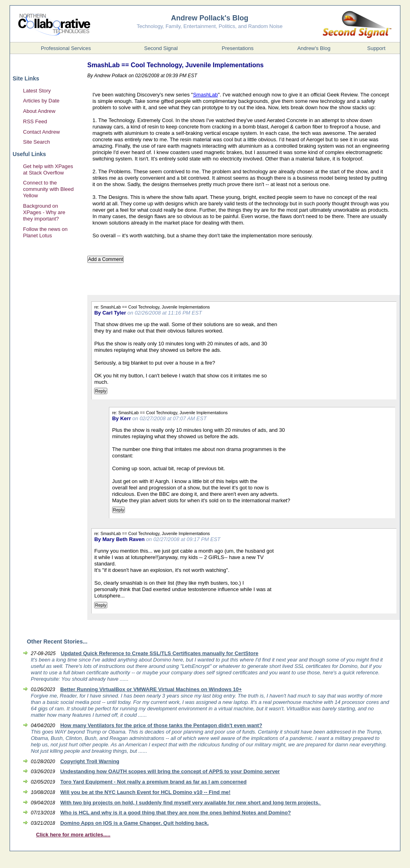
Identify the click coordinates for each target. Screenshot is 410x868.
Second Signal (161, 48)
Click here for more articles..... (73, 835)
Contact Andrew (42, 132)
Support (376, 48)
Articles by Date (41, 101)
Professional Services (66, 48)
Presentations (238, 48)
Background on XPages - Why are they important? (44, 212)
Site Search (37, 142)
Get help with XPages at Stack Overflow (48, 169)
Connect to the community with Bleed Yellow (48, 189)
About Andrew (39, 111)
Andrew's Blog (314, 48)
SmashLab (205, 95)
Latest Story (37, 91)
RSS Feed (35, 121)
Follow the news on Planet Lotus (45, 232)
